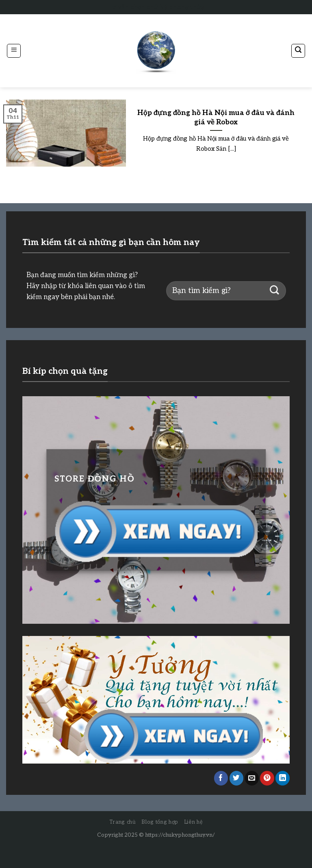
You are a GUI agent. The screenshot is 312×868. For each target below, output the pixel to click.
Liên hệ (194, 822)
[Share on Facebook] (221, 778)
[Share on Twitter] (237, 778)
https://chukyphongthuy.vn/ (180, 835)
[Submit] (274, 291)
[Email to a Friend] (252, 778)
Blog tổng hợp (160, 822)
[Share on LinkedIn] (283, 778)
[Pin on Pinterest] (267, 778)
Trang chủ (123, 822)
